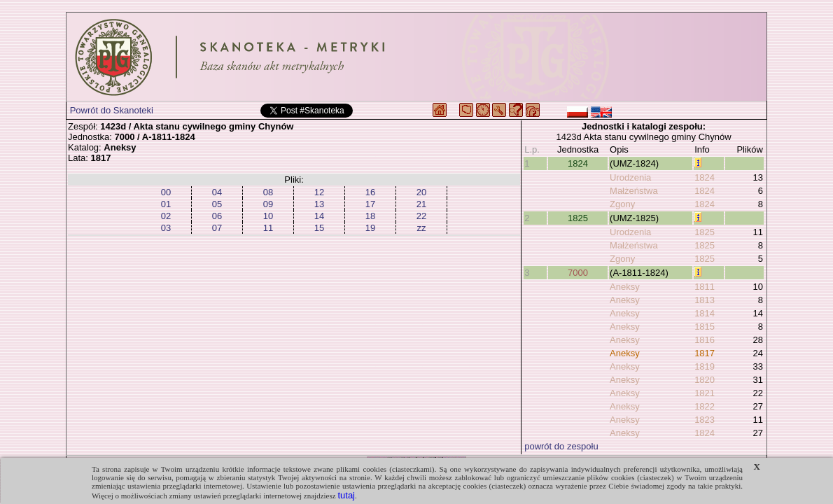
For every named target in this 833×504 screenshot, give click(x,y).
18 (370, 216)
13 (319, 204)
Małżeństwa (634, 191)
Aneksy (625, 287)
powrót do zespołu (561, 446)
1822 (705, 406)
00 (166, 192)
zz (422, 228)
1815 (705, 327)
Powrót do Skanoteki (112, 110)
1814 (705, 313)
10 (268, 216)
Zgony (622, 204)
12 (319, 192)
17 (370, 204)
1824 (578, 163)
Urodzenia (630, 177)
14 (319, 216)
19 (370, 228)
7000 (578, 273)
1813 (705, 300)
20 (421, 192)
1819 (705, 366)
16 (370, 192)
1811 (705, 287)
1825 (578, 218)
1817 (705, 353)
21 (421, 204)
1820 (705, 380)
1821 (705, 393)
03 (166, 228)
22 (421, 216)
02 (166, 216)
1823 (705, 420)
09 (268, 204)
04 (217, 192)
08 (268, 192)
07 (217, 228)
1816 (705, 340)
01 (166, 204)
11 (268, 228)
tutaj (346, 495)
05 (217, 204)
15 (319, 228)
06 (217, 216)
